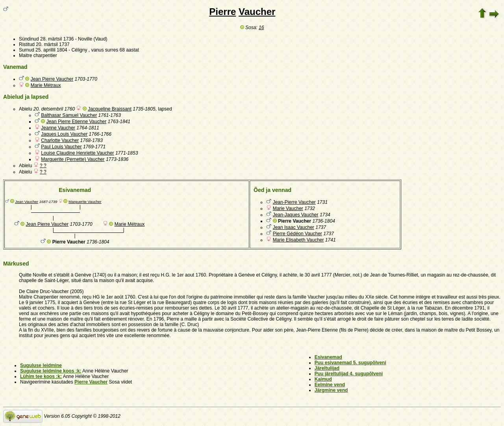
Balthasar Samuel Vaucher (69, 115)
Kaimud (323, 379)
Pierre (222, 12)
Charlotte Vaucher (60, 140)
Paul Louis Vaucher (61, 147)
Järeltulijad (327, 368)
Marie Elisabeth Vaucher (298, 240)
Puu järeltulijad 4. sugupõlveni (349, 374)
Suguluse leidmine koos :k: (51, 371)
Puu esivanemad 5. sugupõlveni (350, 363)
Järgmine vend (331, 390)
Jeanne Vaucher (58, 128)
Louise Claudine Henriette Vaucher (77, 153)
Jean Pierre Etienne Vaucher (77, 122)
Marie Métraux (46, 85)
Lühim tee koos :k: (41, 376)
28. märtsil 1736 (57, 39)
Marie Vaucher (288, 208)
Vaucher (257, 12)
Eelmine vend (330, 385)
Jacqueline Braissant (110, 109)
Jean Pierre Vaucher (52, 79)
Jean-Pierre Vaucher (294, 202)
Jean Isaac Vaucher (294, 227)
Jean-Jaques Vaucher (296, 215)
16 (261, 28)
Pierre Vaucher (91, 382)
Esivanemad (328, 357)
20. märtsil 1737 (53, 44)
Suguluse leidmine (41, 365)
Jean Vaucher (27, 202)
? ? (43, 166)
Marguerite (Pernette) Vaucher (73, 159)
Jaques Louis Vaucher (64, 134)
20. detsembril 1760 (54, 109)
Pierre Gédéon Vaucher (297, 234)
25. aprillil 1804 (51, 50)
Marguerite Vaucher (85, 202)
